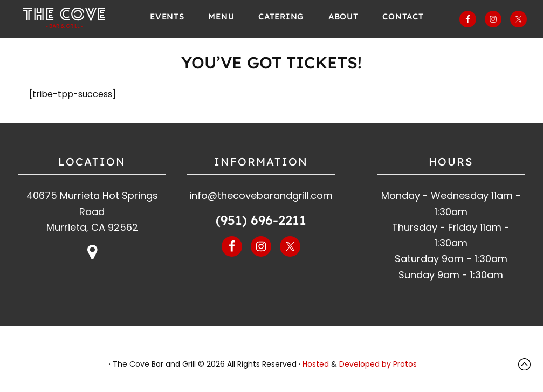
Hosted (316, 364)
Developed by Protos (378, 364)
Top (527, 364)
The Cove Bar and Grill (67, 19)
